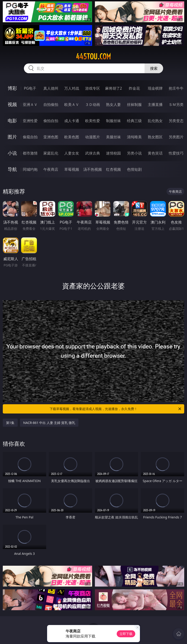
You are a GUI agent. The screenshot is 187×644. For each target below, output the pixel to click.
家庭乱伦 (51, 153)
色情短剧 (134, 169)
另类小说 (134, 153)
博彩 (12, 88)
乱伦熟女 (155, 121)
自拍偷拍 (51, 104)
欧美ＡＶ (72, 104)
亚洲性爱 (30, 121)
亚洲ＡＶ (30, 104)
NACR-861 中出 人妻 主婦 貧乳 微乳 (49, 423)
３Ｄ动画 (93, 104)
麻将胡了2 (114, 88)
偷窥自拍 (30, 137)
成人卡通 (72, 121)
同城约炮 (30, 169)
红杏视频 (113, 169)
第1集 (10, 423)
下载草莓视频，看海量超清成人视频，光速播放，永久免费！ (116, 409)
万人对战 (72, 88)
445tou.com (93, 57)
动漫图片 (93, 137)
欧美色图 (72, 137)
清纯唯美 (134, 137)
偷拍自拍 (51, 121)
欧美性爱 (93, 121)
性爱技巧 (176, 153)
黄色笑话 (155, 153)
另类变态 (176, 121)
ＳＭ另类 (176, 104)
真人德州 (51, 88)
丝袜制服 (134, 104)
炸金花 (134, 88)
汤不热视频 (93, 169)
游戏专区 (93, 88)
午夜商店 (51, 169)
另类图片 (176, 137)
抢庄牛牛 (176, 88)
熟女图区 (155, 137)
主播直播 (155, 104)
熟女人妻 (113, 104)
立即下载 (126, 634)
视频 (12, 104)
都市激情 (30, 153)
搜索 (154, 68)
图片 (12, 137)
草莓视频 (72, 169)
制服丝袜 (113, 121)
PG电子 (30, 88)
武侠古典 (93, 153)
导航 (12, 169)
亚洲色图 (51, 137)
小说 (12, 153)
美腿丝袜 (113, 137)
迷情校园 (113, 153)
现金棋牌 (155, 88)
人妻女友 (72, 153)
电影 (12, 121)
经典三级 (134, 121)
